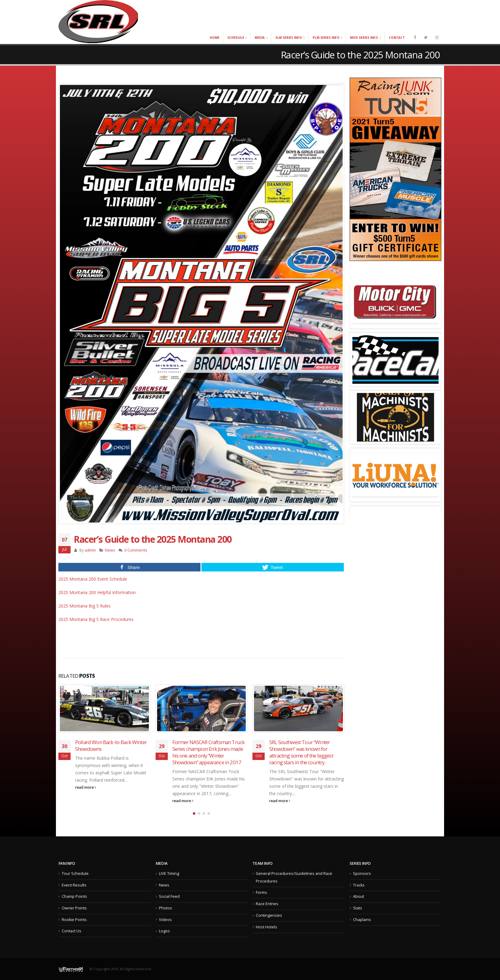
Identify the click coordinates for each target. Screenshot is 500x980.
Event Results (74, 885)
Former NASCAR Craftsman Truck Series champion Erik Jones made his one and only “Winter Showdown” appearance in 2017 (209, 752)
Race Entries (267, 904)
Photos (165, 908)
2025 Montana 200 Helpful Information (97, 592)
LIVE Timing (169, 874)
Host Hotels (267, 927)
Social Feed (169, 896)
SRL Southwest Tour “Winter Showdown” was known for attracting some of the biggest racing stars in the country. (301, 752)
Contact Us (72, 931)
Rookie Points (74, 920)
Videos (165, 920)
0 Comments (136, 550)
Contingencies (269, 915)
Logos (164, 931)
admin (90, 550)
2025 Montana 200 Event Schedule (93, 579)
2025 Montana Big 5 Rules (85, 606)
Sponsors (362, 874)
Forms (261, 892)
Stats (358, 908)
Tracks (359, 885)
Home (215, 38)
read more (86, 787)
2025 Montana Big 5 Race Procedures (96, 619)
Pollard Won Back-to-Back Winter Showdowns (111, 745)
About (358, 896)
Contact (397, 38)
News (110, 550)
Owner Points (74, 908)
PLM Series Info (326, 38)
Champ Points (74, 896)
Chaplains (362, 920)
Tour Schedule (75, 874)
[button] (194, 813)
